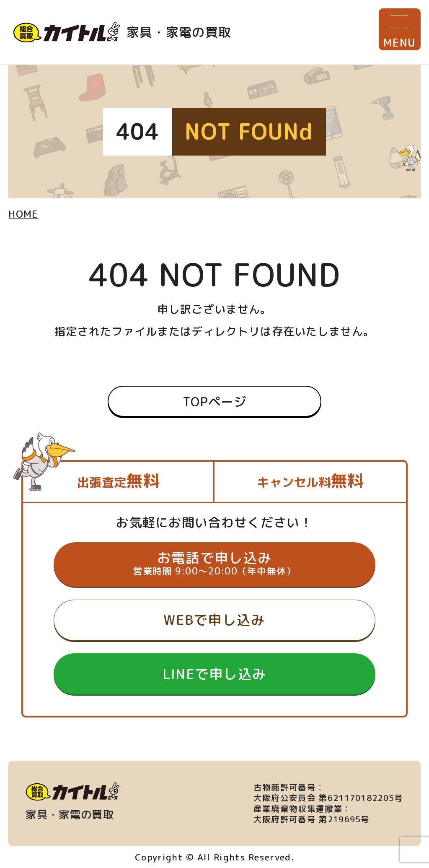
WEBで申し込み (214, 620)
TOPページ (214, 402)
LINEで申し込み (215, 674)
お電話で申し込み (214, 563)
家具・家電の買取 (122, 32)
